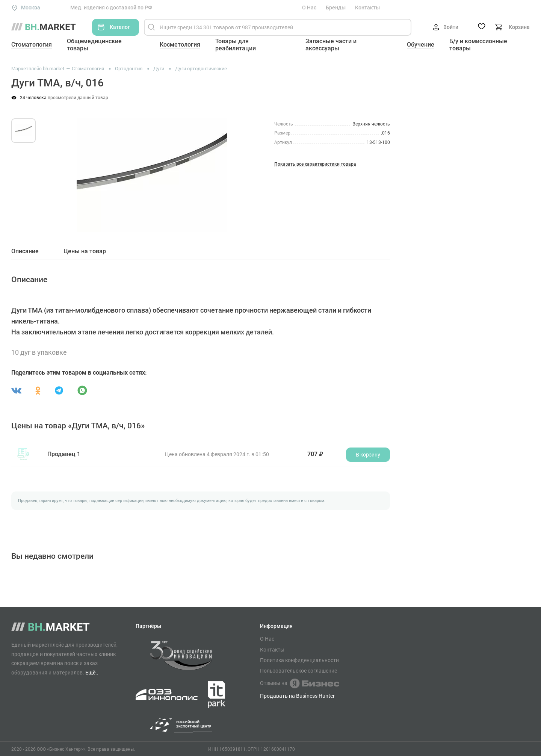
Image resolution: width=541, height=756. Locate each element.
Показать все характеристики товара (315, 164)
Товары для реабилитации (236, 45)
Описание (25, 251)
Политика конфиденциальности (299, 660)
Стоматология (32, 45)
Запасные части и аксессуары (331, 45)
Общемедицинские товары (94, 45)
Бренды (336, 8)
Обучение (421, 45)
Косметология (180, 45)
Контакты (367, 8)
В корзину (368, 454)
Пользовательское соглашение (298, 671)
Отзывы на (300, 683)
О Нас (309, 8)
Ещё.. (92, 672)
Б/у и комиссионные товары (478, 45)
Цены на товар (85, 251)
